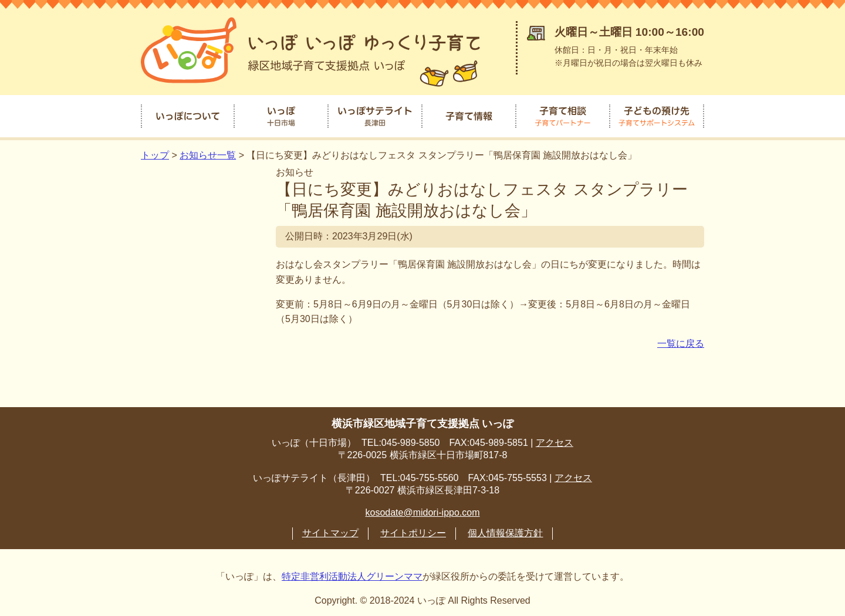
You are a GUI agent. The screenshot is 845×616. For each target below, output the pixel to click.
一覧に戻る (681, 341)
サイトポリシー (413, 531)
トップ (155, 153)
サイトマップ (330, 531)
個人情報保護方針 (505, 531)
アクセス (555, 440)
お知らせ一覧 (208, 153)
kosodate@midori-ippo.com (423, 510)
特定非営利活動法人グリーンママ (352, 574)
